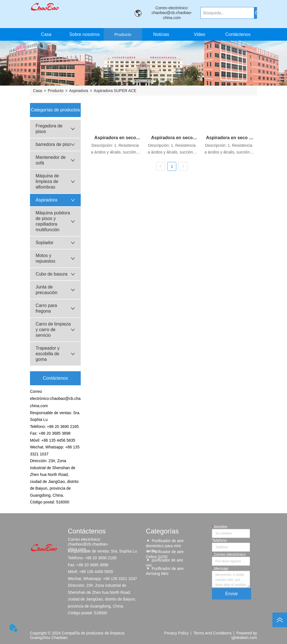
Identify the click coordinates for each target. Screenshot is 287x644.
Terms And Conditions (212, 633)
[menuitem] (123, 34)
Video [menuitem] (200, 34)
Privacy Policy (176, 633)
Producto (55, 91)
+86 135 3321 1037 (120, 579)
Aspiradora (79, 91)
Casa (38, 91)
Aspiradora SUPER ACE (115, 91)
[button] (123, 34)
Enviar (232, 594)
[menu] (142, 34)
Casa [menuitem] (46, 34)
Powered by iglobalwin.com (244, 635)
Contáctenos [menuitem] (238, 34)
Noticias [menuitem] (161, 34)
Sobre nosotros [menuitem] (85, 34)
